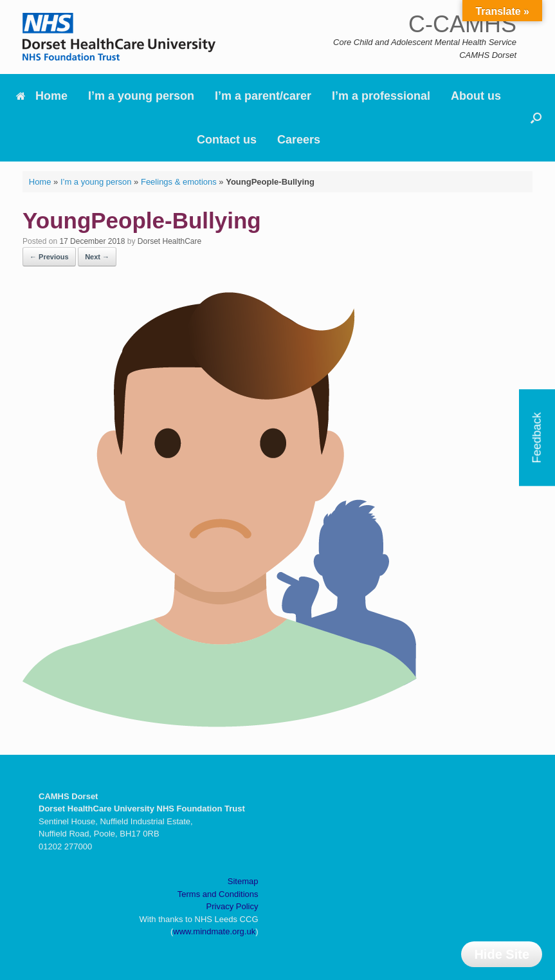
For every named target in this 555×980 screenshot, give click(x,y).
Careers (299, 140)
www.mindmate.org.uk (214, 931)
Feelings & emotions (179, 182)
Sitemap (243, 881)
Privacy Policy (232, 906)
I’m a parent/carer (263, 96)
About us (476, 96)
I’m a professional (381, 96)
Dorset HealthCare (169, 241)
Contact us (227, 140)
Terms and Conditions (218, 894)
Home (42, 96)
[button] (536, 118)
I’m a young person (141, 96)
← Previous (49, 257)
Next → (97, 257)
